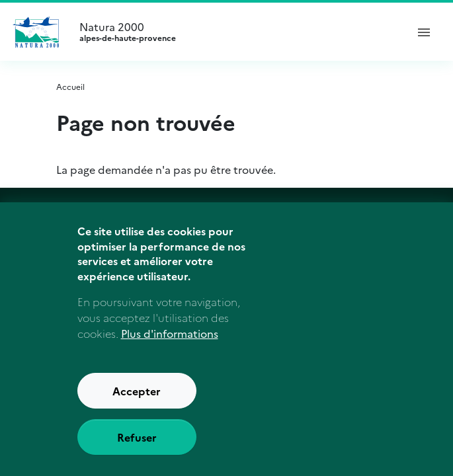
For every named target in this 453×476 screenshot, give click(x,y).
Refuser (137, 437)
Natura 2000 (237, 32)
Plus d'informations (170, 333)
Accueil (70, 86)
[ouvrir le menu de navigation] (424, 32)
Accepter (137, 391)
